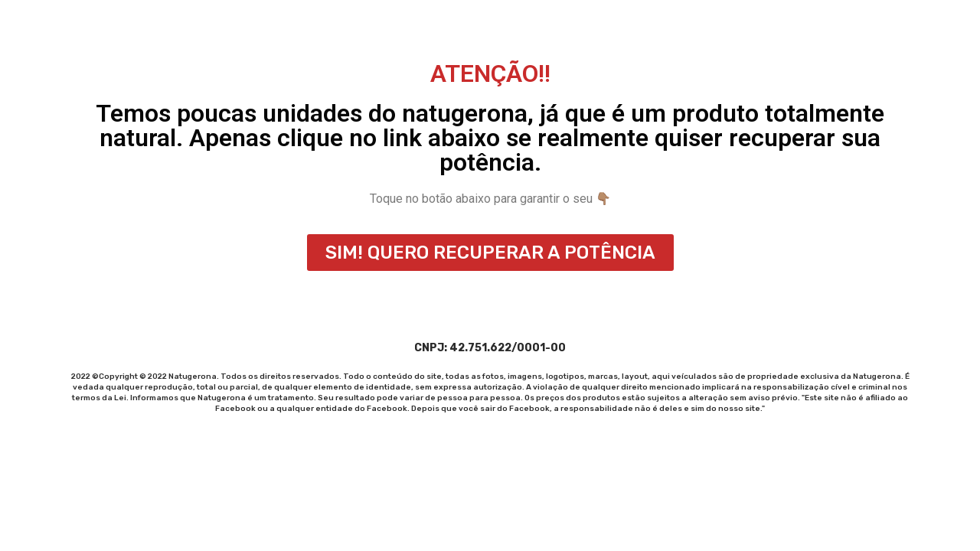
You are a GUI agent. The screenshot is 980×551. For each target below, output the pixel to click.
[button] (490, 253)
